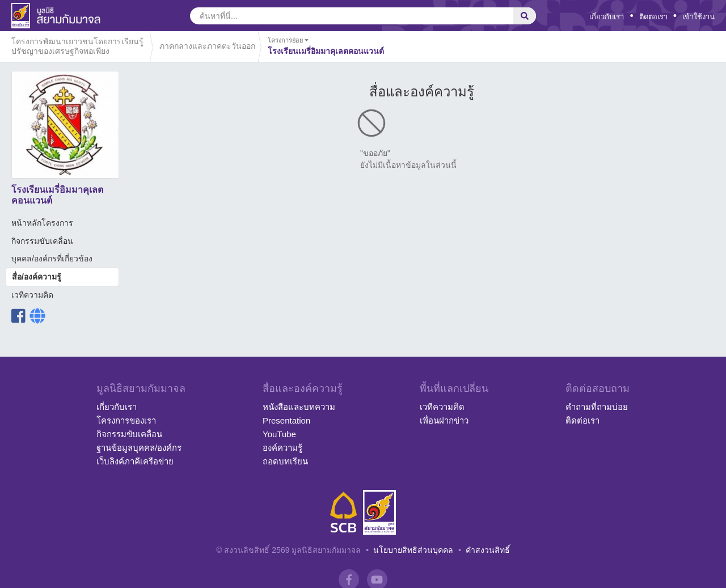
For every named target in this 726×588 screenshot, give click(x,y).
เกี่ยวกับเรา (607, 17)
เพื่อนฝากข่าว (444, 420)
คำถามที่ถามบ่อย (597, 407)
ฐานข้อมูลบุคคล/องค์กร (139, 448)
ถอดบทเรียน (285, 461)
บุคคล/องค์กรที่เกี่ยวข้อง (52, 259)
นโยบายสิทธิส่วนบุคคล (413, 550)
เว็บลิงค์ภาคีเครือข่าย (135, 461)
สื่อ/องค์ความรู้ (37, 277)
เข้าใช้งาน (698, 17)
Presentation (286, 420)
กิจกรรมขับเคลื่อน (42, 241)
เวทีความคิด (32, 295)
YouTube (279, 434)
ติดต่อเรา (653, 17)
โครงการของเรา (126, 420)
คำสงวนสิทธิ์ (488, 550)
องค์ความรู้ (282, 448)
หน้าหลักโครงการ (42, 223)
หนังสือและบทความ (299, 407)
